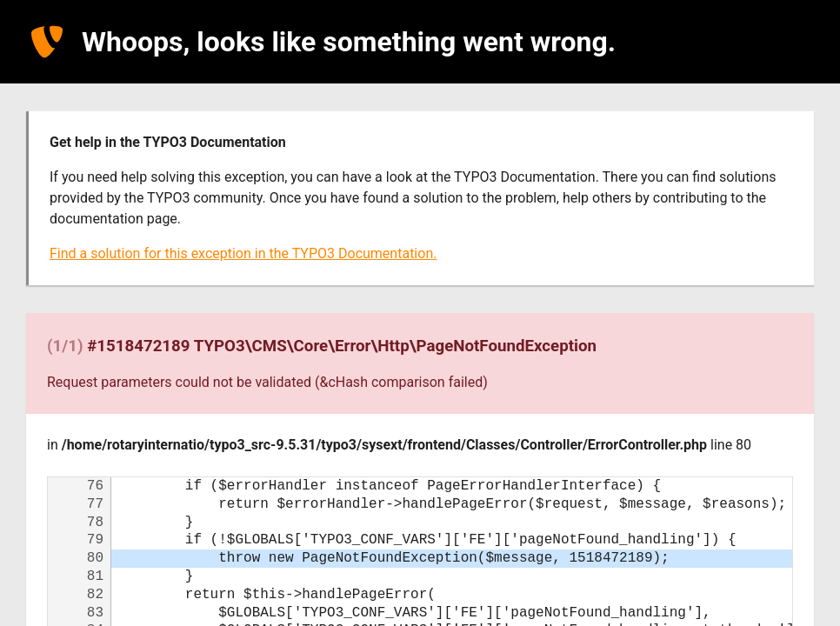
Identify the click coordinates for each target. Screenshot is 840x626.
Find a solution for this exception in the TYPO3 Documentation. (243, 253)
